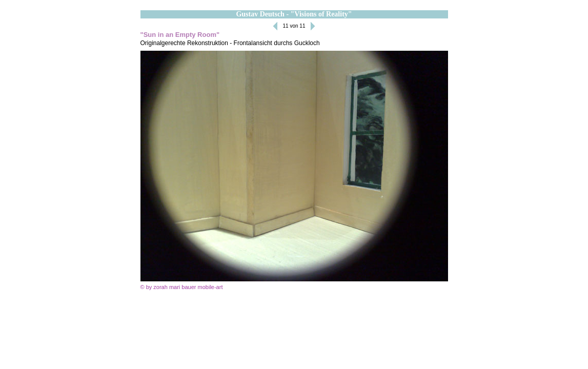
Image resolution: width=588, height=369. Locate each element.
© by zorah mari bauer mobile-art (182, 287)
